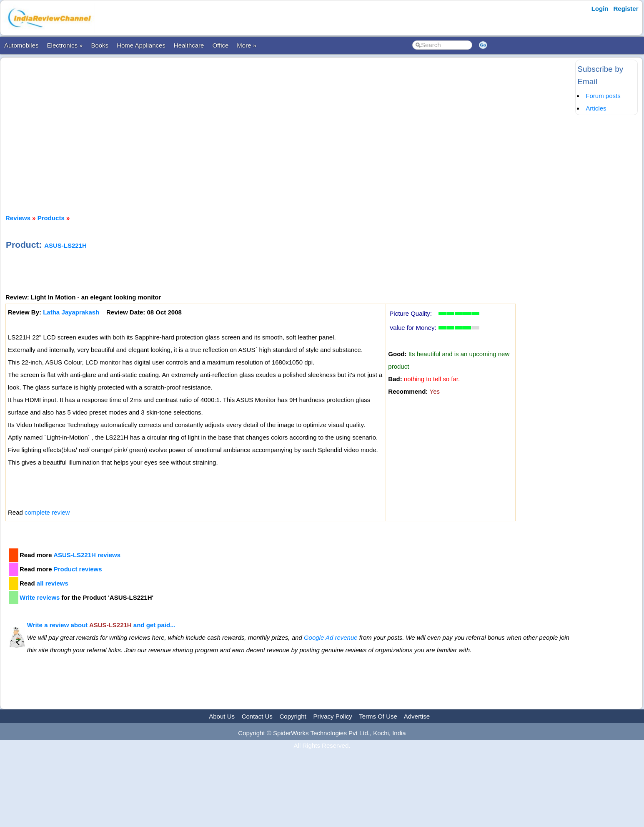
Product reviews (78, 569)
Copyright (293, 716)
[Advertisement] (289, 128)
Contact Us (257, 716)
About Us (222, 716)
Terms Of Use (378, 716)
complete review (47, 512)
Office (220, 45)
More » (247, 45)
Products (51, 218)
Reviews (18, 218)
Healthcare (189, 45)
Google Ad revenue (331, 637)
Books (100, 45)
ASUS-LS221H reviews (87, 555)
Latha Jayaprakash (71, 312)
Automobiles (21, 45)
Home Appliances (141, 45)
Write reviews (40, 597)
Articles (596, 108)
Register (626, 9)
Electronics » (65, 45)
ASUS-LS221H (65, 245)
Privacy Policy (332, 716)
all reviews (53, 583)
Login (600, 9)
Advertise (417, 716)
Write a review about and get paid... (101, 625)
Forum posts (603, 96)
